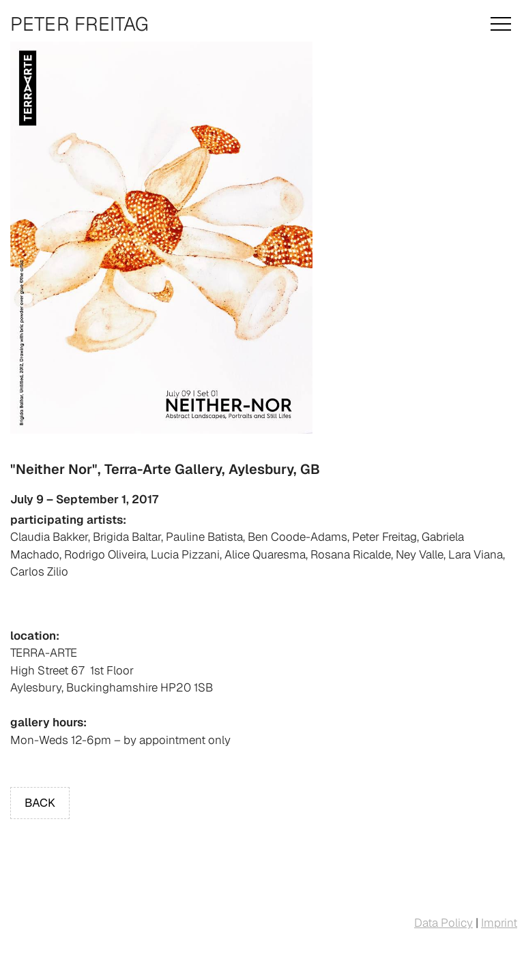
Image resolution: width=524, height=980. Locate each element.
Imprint (499, 923)
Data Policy (443, 923)
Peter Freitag (79, 24)
